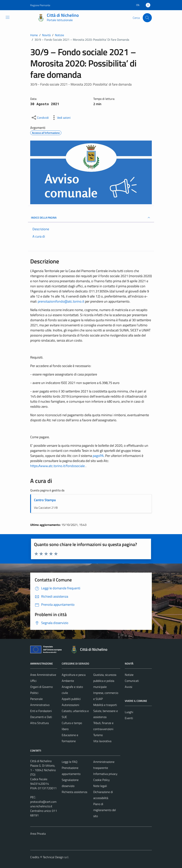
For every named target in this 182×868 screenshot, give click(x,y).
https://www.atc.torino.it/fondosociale (58, 466)
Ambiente (68, 681)
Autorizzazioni (70, 705)
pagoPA (98, 456)
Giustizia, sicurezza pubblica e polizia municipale (105, 681)
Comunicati (132, 681)
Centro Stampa (45, 500)
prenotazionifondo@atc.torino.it (61, 301)
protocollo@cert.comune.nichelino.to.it (43, 804)
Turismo (98, 735)
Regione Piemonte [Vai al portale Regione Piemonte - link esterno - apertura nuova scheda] (40, 5)
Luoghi (129, 712)
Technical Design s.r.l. (56, 857)
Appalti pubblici (71, 699)
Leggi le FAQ (70, 762)
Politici (34, 693)
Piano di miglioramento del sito (105, 810)
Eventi (129, 718)
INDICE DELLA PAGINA (91, 218)
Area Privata (38, 834)
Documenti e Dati (41, 717)
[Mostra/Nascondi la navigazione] (8, 17)
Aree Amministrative (43, 675)
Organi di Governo (41, 687)
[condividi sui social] (40, 118)
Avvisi (128, 687)
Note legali (100, 786)
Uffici (33, 681)
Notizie (129, 675)
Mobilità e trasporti (105, 705)
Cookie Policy (101, 780)
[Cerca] (147, 18)
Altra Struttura (39, 723)
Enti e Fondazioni (41, 711)
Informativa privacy (105, 774)
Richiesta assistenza (74, 792)
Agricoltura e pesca (74, 675)
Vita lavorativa (102, 741)
